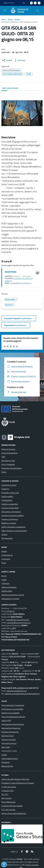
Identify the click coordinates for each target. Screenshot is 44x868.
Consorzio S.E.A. (8, 791)
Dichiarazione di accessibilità (12, 709)
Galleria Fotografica (9, 587)
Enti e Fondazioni (8, 464)
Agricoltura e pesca (9, 485)
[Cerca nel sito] (38, 11)
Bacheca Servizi (8, 736)
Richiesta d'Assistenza (10, 732)
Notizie (17, 19)
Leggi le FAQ (6, 720)
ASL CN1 (5, 794)
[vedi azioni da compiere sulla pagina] (19, 60)
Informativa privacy (9, 743)
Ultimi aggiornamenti (10, 758)
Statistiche (6, 762)
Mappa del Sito (7, 766)
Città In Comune (32, 865)
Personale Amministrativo (11, 468)
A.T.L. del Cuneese (8, 810)
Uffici (3, 457)
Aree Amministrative (9, 453)
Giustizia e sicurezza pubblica (12, 515)
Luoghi (4, 580)
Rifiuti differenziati (8, 802)
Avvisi (4, 563)
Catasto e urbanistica (10, 504)
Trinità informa (7, 555)
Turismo (4, 534)
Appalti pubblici (7, 496)
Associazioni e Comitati (10, 599)
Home (3, 19)
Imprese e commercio (10, 519)
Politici (4, 472)
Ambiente (5, 489)
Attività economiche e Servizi (13, 595)
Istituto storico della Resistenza (14, 813)
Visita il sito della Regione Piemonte (15, 779)
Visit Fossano (7, 798)
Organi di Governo (8, 449)
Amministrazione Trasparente (13, 705)
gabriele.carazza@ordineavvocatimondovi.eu (22, 694)
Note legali (6, 747)
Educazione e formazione (11, 512)
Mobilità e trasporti (9, 523)
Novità (10, 19)
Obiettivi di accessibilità (10, 713)
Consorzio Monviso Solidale (12, 806)
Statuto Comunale (9, 739)
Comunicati (6, 559)
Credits (4, 755)
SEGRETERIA (11, 272)
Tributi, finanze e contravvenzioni (14, 531)
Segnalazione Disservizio (11, 728)
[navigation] (5, 10)
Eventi (4, 576)
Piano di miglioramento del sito (13, 717)
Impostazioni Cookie (9, 751)
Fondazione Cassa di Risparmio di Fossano (18, 783)
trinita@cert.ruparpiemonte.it (18, 620)
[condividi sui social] (7, 60)
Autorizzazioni (7, 500)
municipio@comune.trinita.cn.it (21, 283)
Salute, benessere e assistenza (13, 527)
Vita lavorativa (7, 538)
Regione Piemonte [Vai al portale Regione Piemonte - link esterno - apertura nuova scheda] (9, 3)
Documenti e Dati (8, 461)
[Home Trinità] (21, 11)
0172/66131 (9, 611)
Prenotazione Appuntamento (13, 724)
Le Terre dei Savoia (9, 787)
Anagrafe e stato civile (10, 493)
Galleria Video (7, 591)
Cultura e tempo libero (10, 508)
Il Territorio (5, 583)
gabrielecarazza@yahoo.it (17, 691)
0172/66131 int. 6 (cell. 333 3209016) (19, 280)
